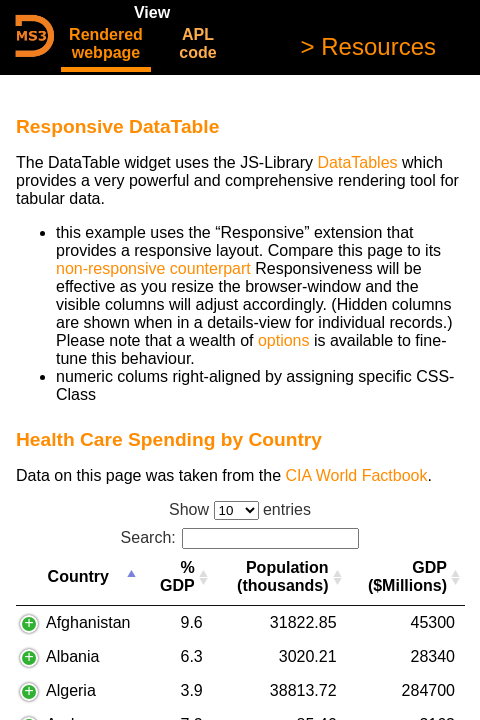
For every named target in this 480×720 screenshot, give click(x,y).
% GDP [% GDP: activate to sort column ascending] (177, 576)
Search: (240, 537)
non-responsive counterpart (153, 268)
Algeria (71, 690)
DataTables (357, 162)
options (284, 340)
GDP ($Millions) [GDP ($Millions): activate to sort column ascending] (407, 576)
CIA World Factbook (356, 475)
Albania (72, 656)
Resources (375, 46)
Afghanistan (88, 622)
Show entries (240, 509)
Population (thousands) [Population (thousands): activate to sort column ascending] (283, 576)
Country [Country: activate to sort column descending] (78, 576)
